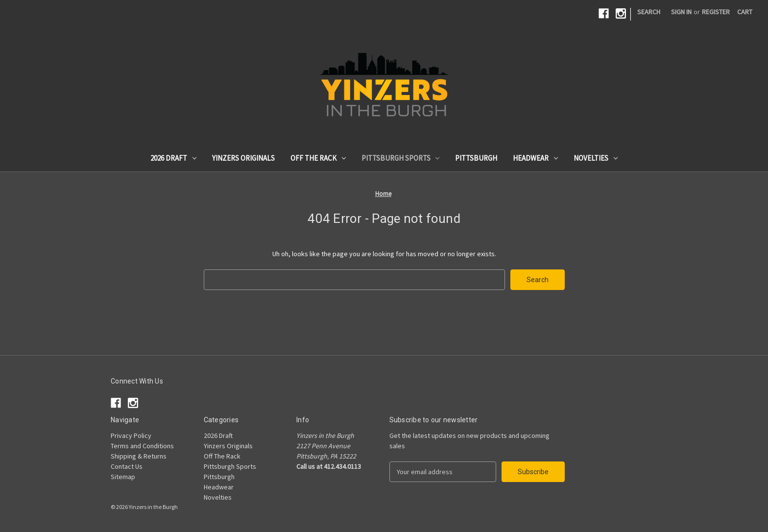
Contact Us (127, 466)
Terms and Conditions (142, 446)
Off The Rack (318, 158)
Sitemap (123, 477)
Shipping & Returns (139, 456)
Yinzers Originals (243, 158)
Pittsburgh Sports (401, 158)
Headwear (535, 158)
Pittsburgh (476, 158)
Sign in (681, 12)
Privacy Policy (131, 435)
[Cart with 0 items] (745, 12)
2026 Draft (173, 158)
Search (649, 12)
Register (716, 12)
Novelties (596, 158)
